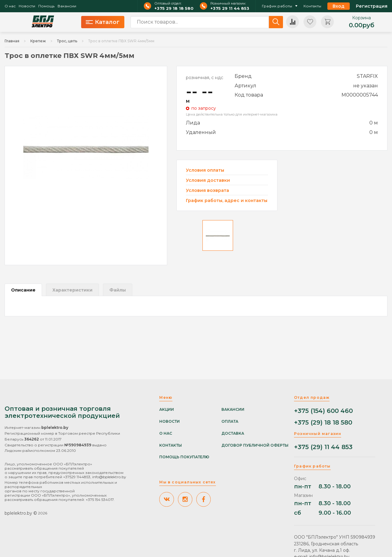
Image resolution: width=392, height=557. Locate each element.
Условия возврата (207, 191)
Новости (27, 6)
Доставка (233, 433)
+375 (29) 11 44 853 (323, 447)
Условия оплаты (205, 170)
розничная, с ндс (205, 78)
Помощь (46, 6)
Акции (167, 410)
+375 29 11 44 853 (230, 8)
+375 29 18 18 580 (174, 8)
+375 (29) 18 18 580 (323, 423)
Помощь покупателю (184, 457)
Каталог (103, 22)
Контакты (312, 6)
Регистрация (372, 6)
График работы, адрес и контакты (227, 200)
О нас (10, 6)
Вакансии (67, 6)
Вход (339, 6)
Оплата (230, 422)
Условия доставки (208, 180)
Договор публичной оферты (255, 445)
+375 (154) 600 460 (323, 411)
